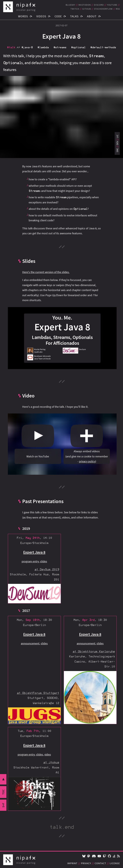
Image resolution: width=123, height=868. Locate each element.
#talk (11, 47)
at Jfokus (51, 763)
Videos (41, 16)
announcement (30, 643)
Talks (74, 16)
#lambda (43, 47)
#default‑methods (103, 47)
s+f (3, 805)
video (48, 754)
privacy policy (87, 461)
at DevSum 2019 (47, 570)
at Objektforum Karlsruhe (94, 652)
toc (3, 792)
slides (44, 561)
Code (58, 16)
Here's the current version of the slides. (46, 272)
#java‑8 (27, 47)
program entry (30, 561)
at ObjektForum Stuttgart (38, 693)
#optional (78, 47)
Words (23, 16)
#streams (60, 47)
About (92, 16)
